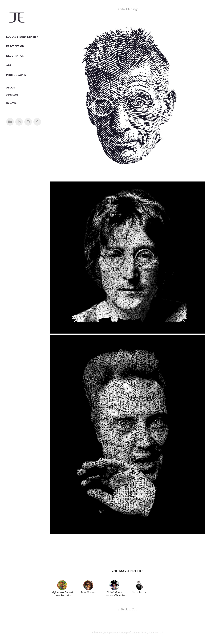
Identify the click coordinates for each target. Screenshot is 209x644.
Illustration (15, 56)
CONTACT (12, 95)
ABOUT (11, 87)
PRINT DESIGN (15, 46)
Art (9, 65)
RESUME (11, 103)
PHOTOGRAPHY (16, 75)
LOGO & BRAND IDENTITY (22, 37)
